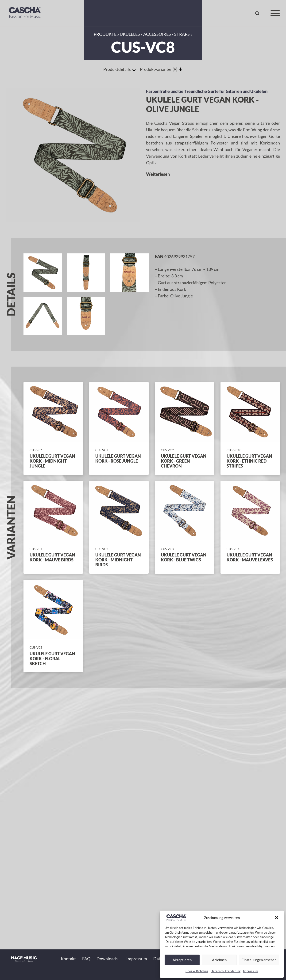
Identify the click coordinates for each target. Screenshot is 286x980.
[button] (277, 918)
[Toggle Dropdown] (120, 959)
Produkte (105, 34)
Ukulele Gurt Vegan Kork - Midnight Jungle (52, 461)
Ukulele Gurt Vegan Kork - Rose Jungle (118, 459)
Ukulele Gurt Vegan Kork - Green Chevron (184, 461)
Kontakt (68, 959)
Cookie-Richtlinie (197, 971)
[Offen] (275, 13)
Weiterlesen (158, 174)
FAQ (86, 959)
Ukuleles (130, 34)
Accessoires (157, 34)
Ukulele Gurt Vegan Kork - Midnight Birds (118, 560)
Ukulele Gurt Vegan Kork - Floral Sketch (52, 659)
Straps (182, 34)
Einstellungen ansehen (259, 960)
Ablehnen (219, 960)
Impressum (251, 971)
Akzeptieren (182, 960)
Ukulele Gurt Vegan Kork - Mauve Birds (52, 557)
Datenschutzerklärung (226, 971)
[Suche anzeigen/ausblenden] (257, 13)
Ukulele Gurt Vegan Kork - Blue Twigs (184, 557)
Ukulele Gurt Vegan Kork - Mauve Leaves (250, 557)
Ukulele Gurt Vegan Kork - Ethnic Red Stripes (249, 461)
